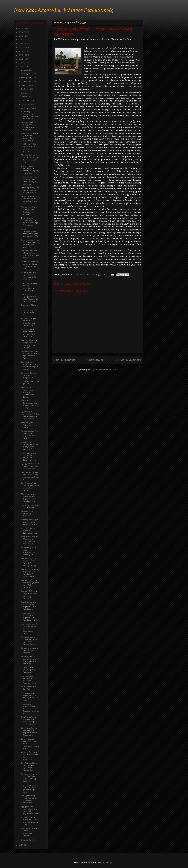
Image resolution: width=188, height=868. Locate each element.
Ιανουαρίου (27, 840)
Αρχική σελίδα (95, 360)
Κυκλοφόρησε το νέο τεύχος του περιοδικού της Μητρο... (29, 200)
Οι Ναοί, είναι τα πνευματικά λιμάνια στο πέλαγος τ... (29, 126)
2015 (21, 47)
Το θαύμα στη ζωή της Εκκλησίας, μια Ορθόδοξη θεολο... (30, 777)
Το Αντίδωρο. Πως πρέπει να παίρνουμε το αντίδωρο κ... (29, 551)
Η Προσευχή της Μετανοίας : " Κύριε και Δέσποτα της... (29, 456)
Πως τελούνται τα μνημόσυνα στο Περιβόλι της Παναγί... (29, 344)
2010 (21, 67)
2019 (21, 32)
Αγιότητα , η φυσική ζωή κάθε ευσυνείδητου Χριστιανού (30, 137)
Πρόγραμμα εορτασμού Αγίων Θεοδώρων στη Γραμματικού (30, 415)
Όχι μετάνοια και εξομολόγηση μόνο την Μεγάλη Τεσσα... (30, 254)
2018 (21, 36)
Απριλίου (26, 101)
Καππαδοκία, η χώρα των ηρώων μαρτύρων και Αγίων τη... (30, 660)
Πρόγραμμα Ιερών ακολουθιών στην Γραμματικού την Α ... (30, 476)
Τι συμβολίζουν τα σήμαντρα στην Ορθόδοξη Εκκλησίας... (30, 595)
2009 (22, 845)
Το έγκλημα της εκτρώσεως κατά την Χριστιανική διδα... (30, 821)
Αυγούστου (27, 85)
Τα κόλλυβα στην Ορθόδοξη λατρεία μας (29, 375)
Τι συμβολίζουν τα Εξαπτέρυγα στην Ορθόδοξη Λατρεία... (30, 584)
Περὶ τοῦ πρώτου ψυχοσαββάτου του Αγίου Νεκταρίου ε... (29, 679)
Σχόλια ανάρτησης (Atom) (104, 370)
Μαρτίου (26, 104)
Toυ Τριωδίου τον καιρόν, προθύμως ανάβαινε (29, 832)
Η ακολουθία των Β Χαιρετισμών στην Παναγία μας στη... (30, 180)
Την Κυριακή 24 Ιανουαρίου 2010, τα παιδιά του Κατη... (30, 487)
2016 (21, 44)
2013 (21, 55)
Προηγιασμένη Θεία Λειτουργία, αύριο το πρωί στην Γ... (30, 435)
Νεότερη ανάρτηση (65, 360)
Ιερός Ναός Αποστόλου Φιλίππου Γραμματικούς (64, 11)
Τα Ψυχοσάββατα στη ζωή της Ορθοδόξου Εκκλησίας (29, 767)
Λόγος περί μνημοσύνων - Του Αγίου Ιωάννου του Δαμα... (28, 392)
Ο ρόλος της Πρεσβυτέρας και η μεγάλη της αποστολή (30, 445)
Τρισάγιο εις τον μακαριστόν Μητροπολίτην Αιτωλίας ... (29, 606)
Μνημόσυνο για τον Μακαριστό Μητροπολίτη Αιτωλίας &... (30, 540)
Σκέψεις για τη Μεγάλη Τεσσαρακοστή (29, 531)
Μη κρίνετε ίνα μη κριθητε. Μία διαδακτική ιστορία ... (29, 211)
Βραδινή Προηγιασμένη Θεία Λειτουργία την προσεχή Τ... (30, 232)
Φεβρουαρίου (28, 108)
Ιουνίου (25, 93)
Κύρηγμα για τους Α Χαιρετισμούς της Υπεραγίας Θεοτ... (29, 355)
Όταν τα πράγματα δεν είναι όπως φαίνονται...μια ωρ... (30, 788)
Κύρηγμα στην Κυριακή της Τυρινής (28, 513)
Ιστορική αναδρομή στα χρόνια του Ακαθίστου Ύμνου (30, 190)
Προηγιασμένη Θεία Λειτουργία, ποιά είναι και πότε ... (30, 466)
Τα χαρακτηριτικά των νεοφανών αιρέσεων (29, 650)
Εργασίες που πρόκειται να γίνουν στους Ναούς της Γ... (28, 333)
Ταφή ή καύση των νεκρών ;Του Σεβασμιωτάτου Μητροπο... (30, 731)
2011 (21, 63)
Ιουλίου (25, 89)
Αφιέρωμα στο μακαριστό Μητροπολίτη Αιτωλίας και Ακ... (30, 617)
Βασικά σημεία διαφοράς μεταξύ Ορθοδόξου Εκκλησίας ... (30, 641)
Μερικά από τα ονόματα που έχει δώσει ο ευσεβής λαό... (30, 159)
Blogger (109, 863)
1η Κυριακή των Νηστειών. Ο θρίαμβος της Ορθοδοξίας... (28, 322)
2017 (21, 40)
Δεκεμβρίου (27, 70)
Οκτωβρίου (27, 78)
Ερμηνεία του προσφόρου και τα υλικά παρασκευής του (30, 810)
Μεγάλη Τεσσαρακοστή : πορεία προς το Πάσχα (29, 404)
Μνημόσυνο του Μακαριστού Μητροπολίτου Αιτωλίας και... (29, 498)
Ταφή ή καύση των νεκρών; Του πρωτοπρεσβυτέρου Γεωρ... (30, 721)
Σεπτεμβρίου (28, 81)
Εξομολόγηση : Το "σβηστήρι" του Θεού (29, 425)
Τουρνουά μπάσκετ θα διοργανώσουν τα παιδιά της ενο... (30, 243)
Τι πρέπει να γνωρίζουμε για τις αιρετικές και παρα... (30, 365)
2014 (21, 51)
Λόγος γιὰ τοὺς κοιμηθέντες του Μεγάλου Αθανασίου (30, 799)
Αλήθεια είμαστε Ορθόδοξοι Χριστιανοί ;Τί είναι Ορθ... (29, 276)
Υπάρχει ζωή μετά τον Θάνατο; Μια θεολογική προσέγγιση (30, 756)
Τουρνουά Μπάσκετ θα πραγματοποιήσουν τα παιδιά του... (30, 310)
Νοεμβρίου (27, 74)
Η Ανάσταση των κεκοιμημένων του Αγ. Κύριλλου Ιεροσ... (30, 697)
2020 (21, 28)
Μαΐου (25, 97)
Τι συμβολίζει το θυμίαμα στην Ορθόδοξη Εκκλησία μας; (29, 562)
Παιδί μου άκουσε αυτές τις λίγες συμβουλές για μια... (29, 265)
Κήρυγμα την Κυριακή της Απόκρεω (28, 670)
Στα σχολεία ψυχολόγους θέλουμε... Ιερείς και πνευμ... (29, 169)
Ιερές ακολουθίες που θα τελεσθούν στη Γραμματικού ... (29, 287)
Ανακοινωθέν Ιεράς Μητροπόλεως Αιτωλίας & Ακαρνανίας (30, 573)
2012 (21, 59)
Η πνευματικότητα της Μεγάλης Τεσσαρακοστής (29, 522)
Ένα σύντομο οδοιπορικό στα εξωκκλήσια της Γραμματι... (29, 222)
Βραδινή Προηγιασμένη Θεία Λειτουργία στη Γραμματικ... (30, 298)
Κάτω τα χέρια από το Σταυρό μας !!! (30, 506)
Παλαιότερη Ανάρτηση (128, 360)
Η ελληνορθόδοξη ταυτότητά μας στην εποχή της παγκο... (29, 148)
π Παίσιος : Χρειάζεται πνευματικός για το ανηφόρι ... (29, 115)
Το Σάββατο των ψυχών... (29, 688)
